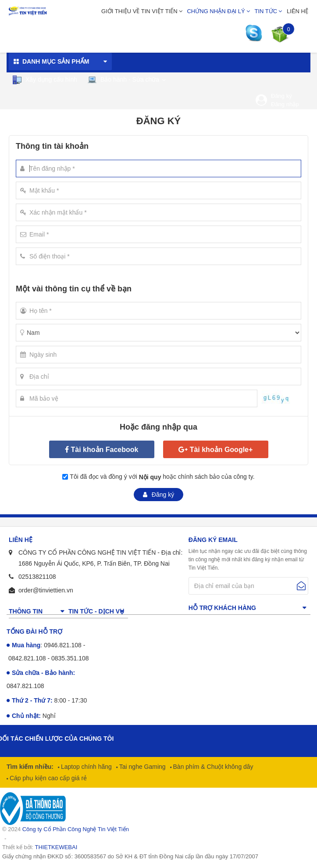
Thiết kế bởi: (40, 847)
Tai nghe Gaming (142, 767)
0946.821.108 (63, 645)
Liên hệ (297, 11)
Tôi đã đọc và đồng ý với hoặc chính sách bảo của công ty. (162, 477)
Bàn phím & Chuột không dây (212, 767)
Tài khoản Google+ (221, 450)
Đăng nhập (285, 104)
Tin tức (266, 11)
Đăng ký (281, 96)
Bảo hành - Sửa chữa (123, 79)
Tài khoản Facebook (105, 450)
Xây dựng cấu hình (45, 80)
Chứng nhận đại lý (216, 11)
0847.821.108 (25, 686)
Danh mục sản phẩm (56, 61)
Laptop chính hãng (85, 767)
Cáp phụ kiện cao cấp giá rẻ (47, 778)
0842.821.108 (27, 658)
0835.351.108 (70, 658)
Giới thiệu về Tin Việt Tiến (139, 11)
